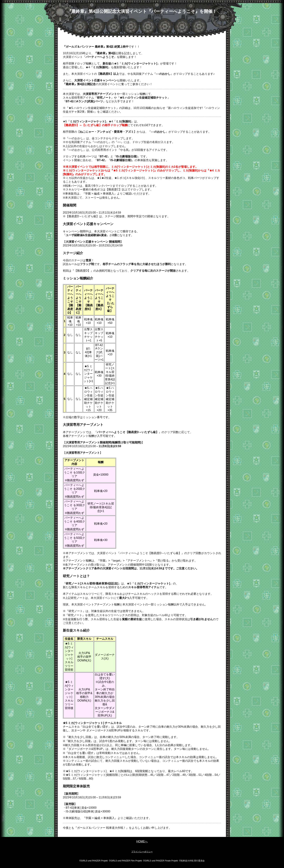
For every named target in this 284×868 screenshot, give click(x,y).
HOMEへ (142, 841)
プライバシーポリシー (142, 852)
